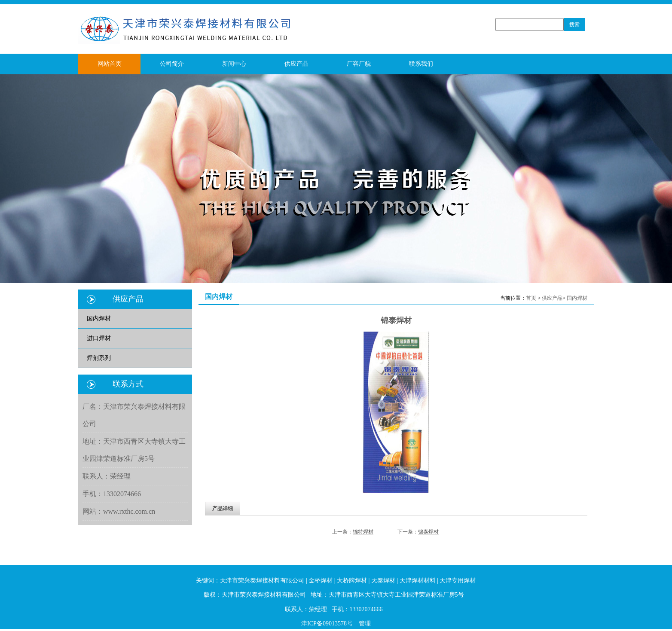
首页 (531, 298)
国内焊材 (577, 298)
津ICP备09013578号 (327, 623)
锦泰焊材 (428, 532)
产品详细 (223, 509)
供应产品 (552, 298)
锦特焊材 (363, 532)
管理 (365, 623)
